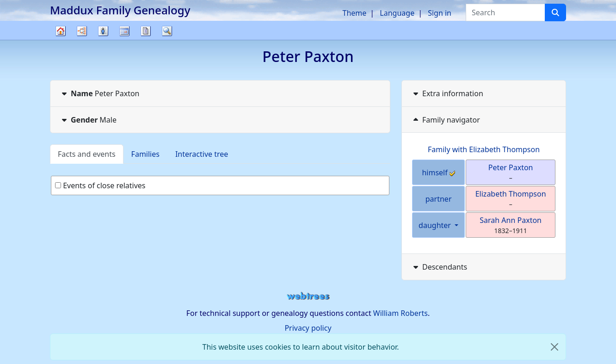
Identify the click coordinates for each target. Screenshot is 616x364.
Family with (484, 149)
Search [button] (167, 31)
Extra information (447, 93)
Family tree (61, 40)
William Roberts (400, 313)
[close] (554, 347)
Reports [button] (146, 31)
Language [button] (397, 13)
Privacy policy (308, 328)
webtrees (308, 296)
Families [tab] (145, 154)
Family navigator (446, 120)
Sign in (440, 13)
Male (88, 120)
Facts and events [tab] (87, 154)
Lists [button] (103, 31)
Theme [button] (355, 13)
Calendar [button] (124, 31)
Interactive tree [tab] (202, 154)
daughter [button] (436, 225)
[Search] (555, 12)
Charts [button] (82, 31)
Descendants (439, 267)
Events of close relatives (100, 185)
